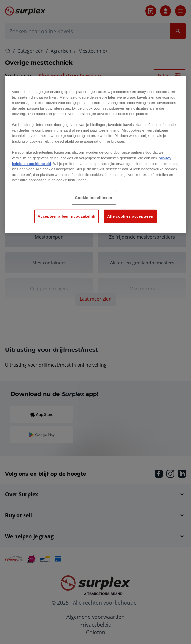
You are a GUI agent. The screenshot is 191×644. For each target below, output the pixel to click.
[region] (95, 155)
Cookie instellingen (94, 198)
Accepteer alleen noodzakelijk (66, 216)
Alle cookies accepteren (130, 216)
